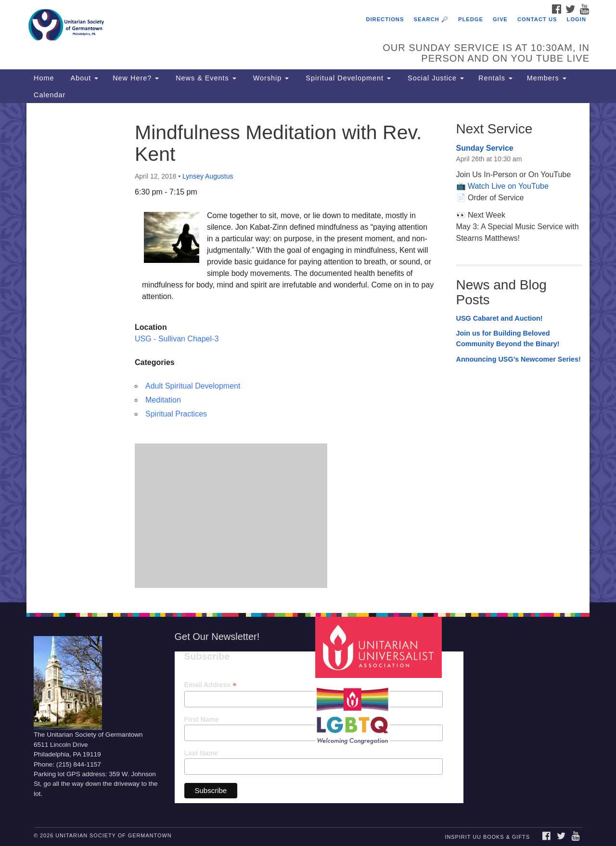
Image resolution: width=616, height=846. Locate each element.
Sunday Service (485, 148)
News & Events (205, 78)
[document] (308, 352)
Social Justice (435, 78)
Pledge (471, 19)
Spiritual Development (347, 78)
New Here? (136, 78)
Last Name (201, 753)
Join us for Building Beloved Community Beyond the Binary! (508, 338)
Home (44, 78)
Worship (270, 78)
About (83, 78)
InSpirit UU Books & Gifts (487, 837)
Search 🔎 (431, 19)
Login (577, 19)
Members (547, 78)
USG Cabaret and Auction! (500, 318)
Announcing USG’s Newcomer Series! (519, 359)
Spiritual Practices (176, 414)
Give (500, 19)
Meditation (163, 400)
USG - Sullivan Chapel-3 (177, 339)
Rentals (495, 78)
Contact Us (537, 19)
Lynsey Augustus (208, 176)
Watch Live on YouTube (508, 186)
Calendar (50, 95)
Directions (385, 19)
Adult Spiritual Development (193, 386)
